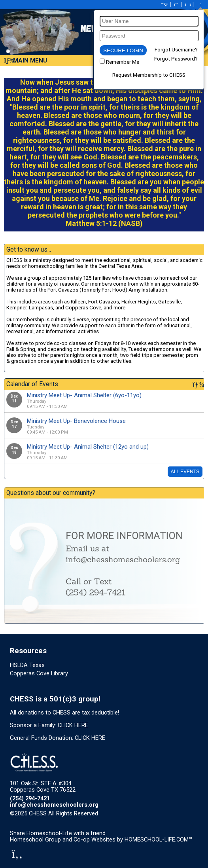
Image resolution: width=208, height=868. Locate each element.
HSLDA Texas (27, 665)
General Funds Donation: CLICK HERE (58, 738)
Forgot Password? (176, 59)
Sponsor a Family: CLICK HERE (49, 725)
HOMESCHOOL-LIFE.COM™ (158, 840)
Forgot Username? (176, 50)
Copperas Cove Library (39, 673)
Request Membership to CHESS (149, 75)
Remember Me (123, 62)
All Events (185, 472)
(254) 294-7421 (30, 798)
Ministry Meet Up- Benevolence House (76, 421)
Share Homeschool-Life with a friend (58, 833)
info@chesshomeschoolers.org (54, 805)
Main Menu (26, 61)
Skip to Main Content (132, 813)
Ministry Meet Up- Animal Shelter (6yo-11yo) (84, 395)
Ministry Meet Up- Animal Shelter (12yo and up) (88, 447)
